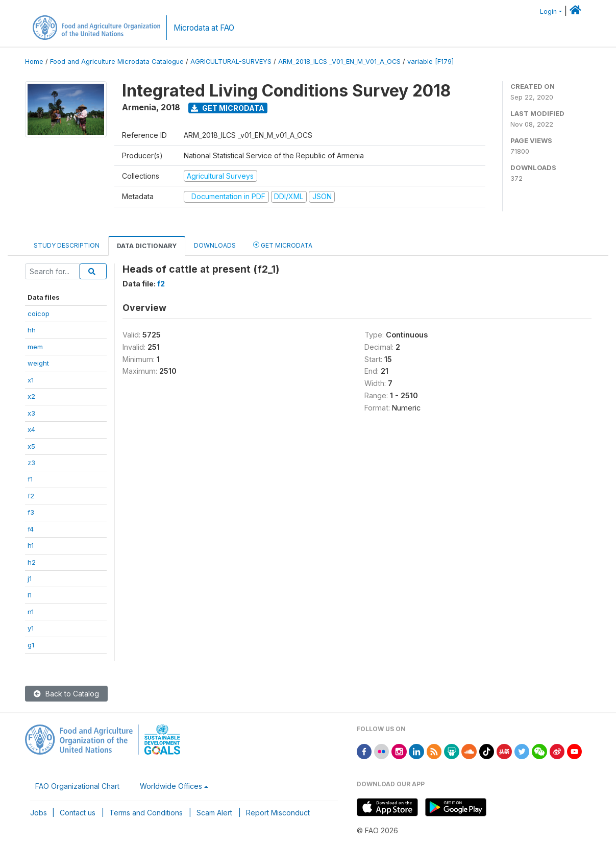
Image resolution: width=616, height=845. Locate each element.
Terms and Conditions (146, 813)
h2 (32, 562)
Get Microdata (228, 108)
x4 (31, 429)
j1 (30, 578)
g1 (31, 645)
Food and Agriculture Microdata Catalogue (117, 62)
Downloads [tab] (215, 245)
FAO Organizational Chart (77, 786)
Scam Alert (214, 813)
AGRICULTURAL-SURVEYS (231, 62)
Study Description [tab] (67, 245)
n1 (31, 612)
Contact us (78, 813)
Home (34, 62)
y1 (31, 628)
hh (32, 330)
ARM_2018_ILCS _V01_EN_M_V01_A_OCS (339, 62)
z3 (31, 463)
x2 (31, 396)
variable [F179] (430, 62)
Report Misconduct (278, 813)
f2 (31, 496)
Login (548, 11)
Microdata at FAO (204, 28)
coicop (39, 313)
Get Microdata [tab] (283, 245)
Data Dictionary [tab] (147, 246)
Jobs (39, 813)
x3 (31, 413)
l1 (30, 595)
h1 (31, 545)
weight (38, 363)
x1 (31, 380)
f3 (31, 512)
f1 (30, 479)
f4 (31, 529)
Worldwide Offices (171, 786)
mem (35, 347)
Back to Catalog (66, 694)
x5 (31, 446)
